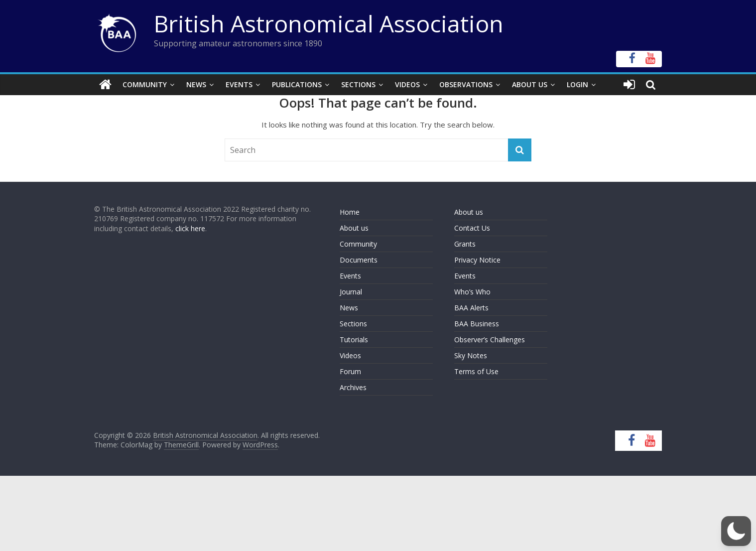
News (196, 84)
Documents (359, 260)
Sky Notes (471, 355)
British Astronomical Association (329, 23)
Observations (466, 84)
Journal (351, 292)
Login (577, 84)
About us (354, 228)
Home (350, 212)
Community (145, 84)
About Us (530, 84)
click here (190, 228)
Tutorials (354, 340)
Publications (297, 84)
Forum (350, 371)
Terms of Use (476, 371)
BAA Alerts (471, 308)
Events (239, 84)
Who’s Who (472, 292)
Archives (353, 387)
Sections (358, 84)
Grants (465, 244)
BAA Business (477, 324)
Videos (407, 84)
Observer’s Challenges (490, 340)
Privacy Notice (477, 260)
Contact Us (472, 228)
